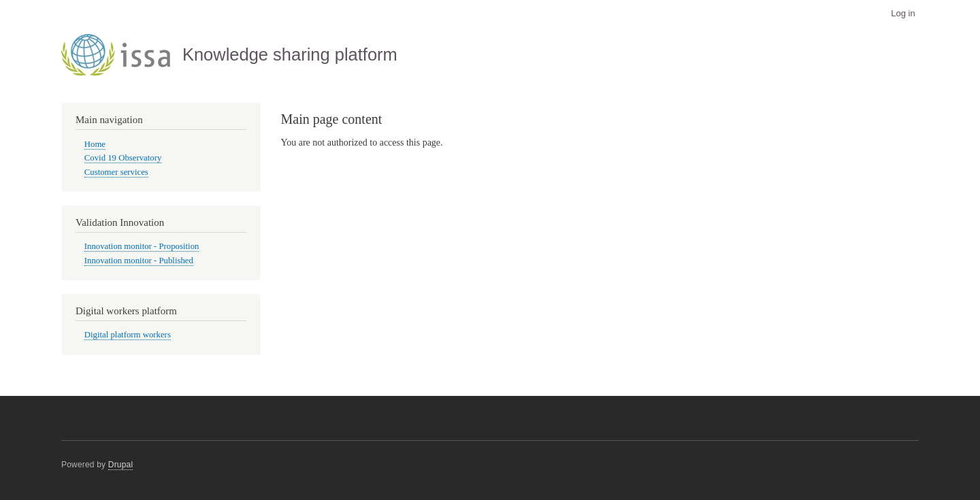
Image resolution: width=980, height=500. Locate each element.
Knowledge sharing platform (290, 54)
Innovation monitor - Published (139, 261)
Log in (903, 13)
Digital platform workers (128, 335)
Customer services (116, 172)
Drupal (121, 465)
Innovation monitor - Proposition (142, 246)
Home (95, 144)
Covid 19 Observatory (123, 158)
